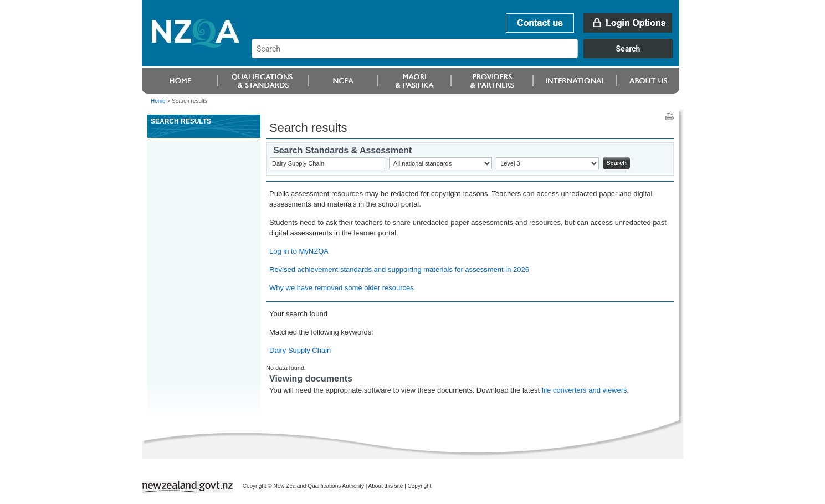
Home (158, 101)
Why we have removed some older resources (342, 288)
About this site (386, 486)
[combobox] (467, 55)
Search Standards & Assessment (342, 150)
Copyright (420, 486)
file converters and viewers (585, 390)
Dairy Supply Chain (300, 350)
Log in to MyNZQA (299, 251)
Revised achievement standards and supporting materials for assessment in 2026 (399, 269)
